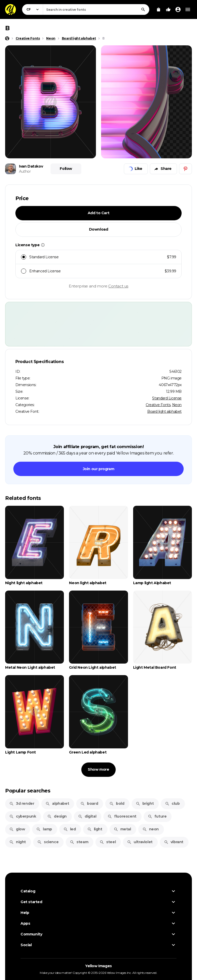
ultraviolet (140, 842)
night (18, 842)
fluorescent (122, 816)
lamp (44, 829)
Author (25, 171)
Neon (177, 405)
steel (108, 842)
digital (87, 816)
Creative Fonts (158, 405)
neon (151, 829)
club (172, 803)
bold (117, 803)
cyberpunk (23, 816)
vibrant (174, 842)
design (57, 816)
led (70, 829)
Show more (98, 769)
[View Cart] (159, 9)
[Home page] (7, 38)
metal (122, 829)
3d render (22, 803)
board (89, 803)
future (157, 816)
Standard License (167, 398)
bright (145, 803)
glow (17, 829)
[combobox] (96, 9)
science (48, 842)
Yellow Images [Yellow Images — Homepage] (98, 966)
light (95, 829)
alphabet (57, 803)
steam (79, 842)
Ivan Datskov (31, 166)
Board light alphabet (164, 411)
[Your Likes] (168, 9)
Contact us (118, 286)
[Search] (143, 9)
